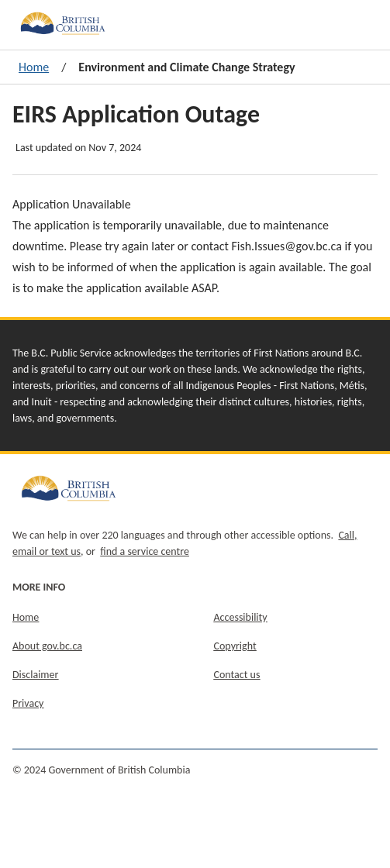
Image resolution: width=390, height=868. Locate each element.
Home (34, 67)
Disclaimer (35, 675)
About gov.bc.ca (47, 646)
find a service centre (145, 551)
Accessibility (241, 617)
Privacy (28, 703)
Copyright (235, 646)
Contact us (237, 675)
